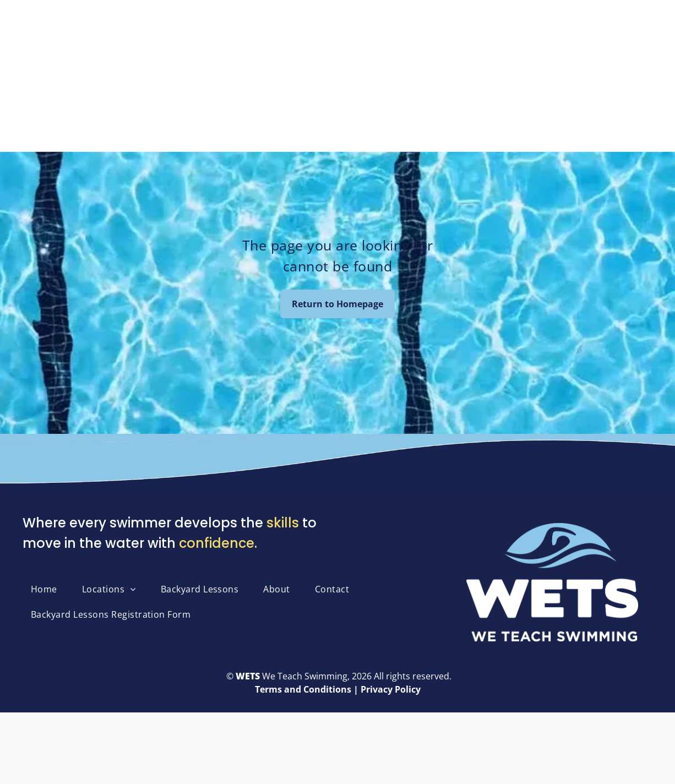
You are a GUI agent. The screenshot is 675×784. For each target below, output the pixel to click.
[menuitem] (48, 589)
